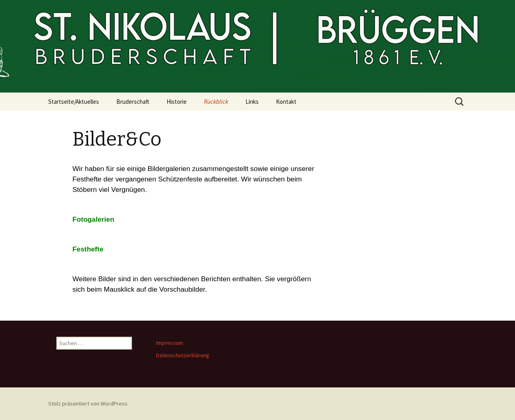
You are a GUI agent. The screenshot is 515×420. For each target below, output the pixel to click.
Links (252, 102)
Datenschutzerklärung (183, 355)
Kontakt (286, 102)
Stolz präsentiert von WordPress (88, 404)
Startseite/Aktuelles (74, 102)
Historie (177, 102)
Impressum (170, 343)
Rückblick (216, 102)
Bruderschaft (133, 102)
